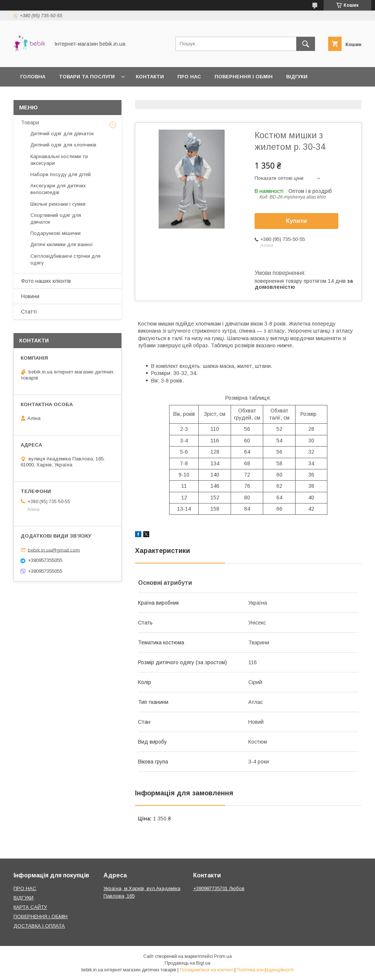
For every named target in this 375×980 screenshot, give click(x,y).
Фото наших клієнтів (46, 281)
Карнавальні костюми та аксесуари (59, 160)
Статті (29, 312)
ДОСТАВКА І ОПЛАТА (39, 926)
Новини (30, 296)
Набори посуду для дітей (61, 174)
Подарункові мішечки (55, 233)
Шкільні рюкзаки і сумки (58, 204)
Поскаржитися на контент (206, 970)
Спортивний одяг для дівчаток (56, 219)
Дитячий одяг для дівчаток (62, 134)
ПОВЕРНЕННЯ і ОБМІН (40, 917)
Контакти (150, 77)
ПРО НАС (25, 888)
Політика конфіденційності (265, 970)
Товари (30, 122)
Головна (33, 77)
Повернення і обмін (244, 77)
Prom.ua (223, 956)
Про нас (189, 77)
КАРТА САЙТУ (30, 907)
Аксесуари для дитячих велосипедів (58, 189)
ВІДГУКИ (23, 898)
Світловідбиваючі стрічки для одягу (65, 259)
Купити (297, 221)
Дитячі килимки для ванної (62, 244)
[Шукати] (306, 44)
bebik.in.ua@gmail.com (54, 550)
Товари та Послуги (87, 77)
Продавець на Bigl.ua (187, 963)
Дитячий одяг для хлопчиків (63, 145)
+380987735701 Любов (219, 888)
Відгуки (297, 77)
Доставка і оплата (47, 96)
